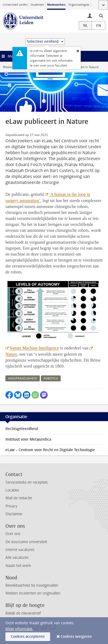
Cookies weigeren (76, 637)
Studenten (37, 5)
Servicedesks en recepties (27, 482)
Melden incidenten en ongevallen (33, 593)
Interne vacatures (20, 550)
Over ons (13, 534)
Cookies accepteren (28, 637)
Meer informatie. (19, 629)
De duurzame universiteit (26, 542)
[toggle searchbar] (101, 15)
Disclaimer (14, 514)
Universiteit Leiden (15, 5)
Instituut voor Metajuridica (28, 439)
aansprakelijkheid (23, 379)
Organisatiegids (79, 5)
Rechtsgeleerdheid (22, 429)
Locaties (12, 490)
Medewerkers (56, 5)
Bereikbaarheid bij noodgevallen (32, 585)
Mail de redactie (19, 498)
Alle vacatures (17, 558)
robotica (51, 379)
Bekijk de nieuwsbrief (23, 613)
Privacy (11, 506)
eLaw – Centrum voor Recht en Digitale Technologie (50, 450)
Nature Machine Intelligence (34, 348)
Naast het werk (18, 566)
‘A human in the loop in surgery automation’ (48, 197)
